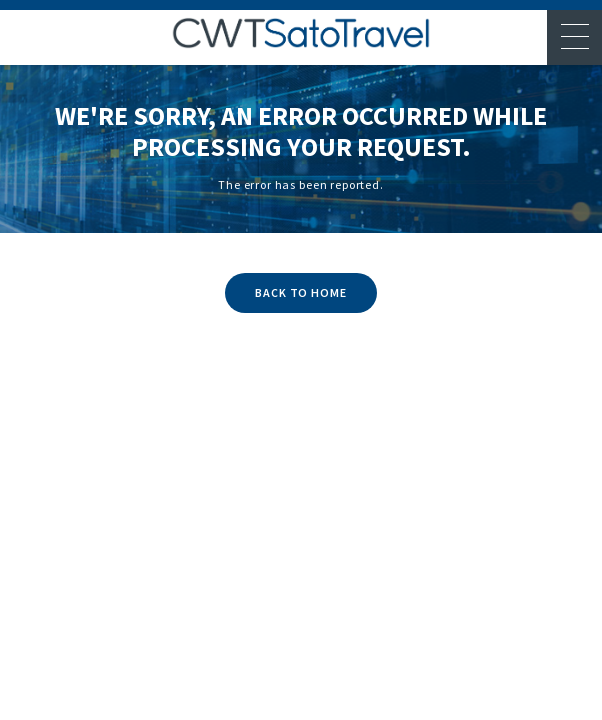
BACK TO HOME (301, 292)
